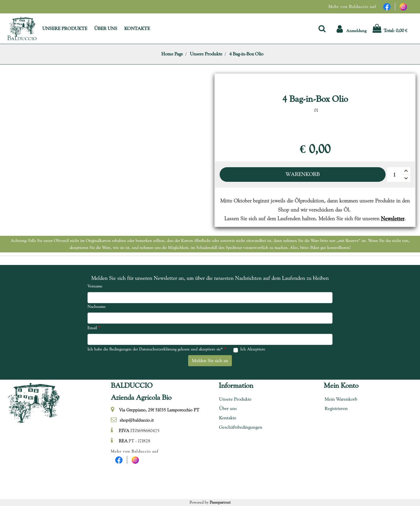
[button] (322, 28)
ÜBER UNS (106, 28)
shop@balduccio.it (137, 420)
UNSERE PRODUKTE (65, 28)
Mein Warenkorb (341, 399)
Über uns (228, 408)
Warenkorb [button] (303, 174)
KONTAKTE (137, 28)
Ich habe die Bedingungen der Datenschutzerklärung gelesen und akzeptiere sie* (157, 349)
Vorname (95, 286)
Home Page (172, 54)
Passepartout (220, 502)
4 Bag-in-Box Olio (246, 54)
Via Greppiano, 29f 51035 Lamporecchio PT (159, 410)
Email (94, 328)
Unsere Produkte (206, 54)
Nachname (97, 306)
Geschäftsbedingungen (239, 427)
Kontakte (228, 418)
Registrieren (336, 408)
